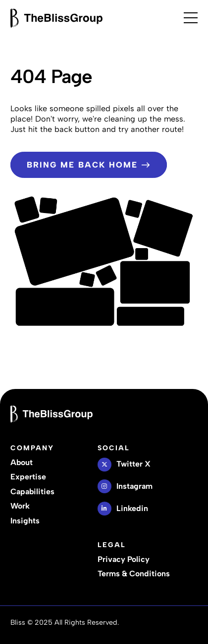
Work (20, 506)
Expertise (28, 477)
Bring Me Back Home (89, 165)
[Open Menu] (191, 18)
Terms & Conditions (134, 574)
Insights (25, 521)
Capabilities (32, 492)
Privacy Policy (124, 559)
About (22, 462)
